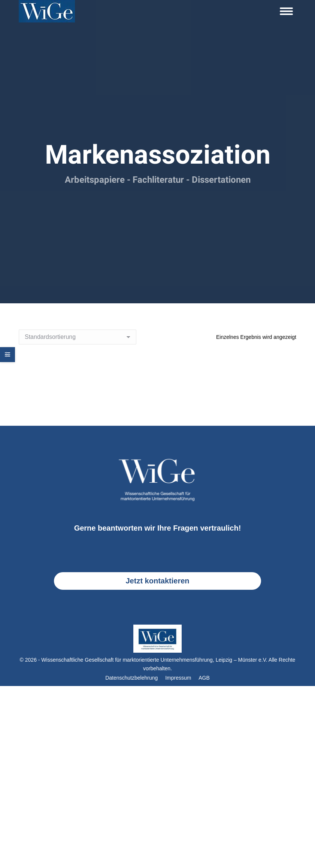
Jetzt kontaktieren (157, 581)
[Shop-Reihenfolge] (78, 337)
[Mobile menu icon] (286, 11)
